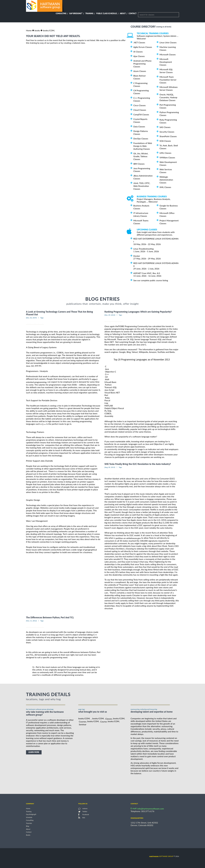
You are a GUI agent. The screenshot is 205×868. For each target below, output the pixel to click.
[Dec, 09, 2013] (110, 315)
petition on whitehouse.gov (128, 538)
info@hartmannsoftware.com (151, 809)
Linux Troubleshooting (143, 249)
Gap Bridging (76, 13)
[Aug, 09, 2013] (110, 467)
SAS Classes (165, 127)
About (123, 13)
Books (28, 835)
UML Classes (165, 153)
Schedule (29, 817)
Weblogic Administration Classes (166, 180)
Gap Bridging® (31, 814)
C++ (44, 424)
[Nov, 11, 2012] (31, 621)
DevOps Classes (141, 139)
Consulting (61, 13)
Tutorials (29, 823)
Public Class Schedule (107, 13)
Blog (28, 826)
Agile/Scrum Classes (143, 47)
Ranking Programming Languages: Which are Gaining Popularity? (138, 312)
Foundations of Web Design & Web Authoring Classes (143, 146)
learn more (34, 752)
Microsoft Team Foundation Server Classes (168, 80)
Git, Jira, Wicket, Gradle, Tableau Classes (141, 156)
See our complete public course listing (151, 280)
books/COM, (49, 30)
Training (89, 13)
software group (161, 856)
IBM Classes (139, 164)
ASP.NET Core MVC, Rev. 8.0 (147, 273)
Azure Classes (140, 71)
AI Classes (138, 52)
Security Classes (167, 132)
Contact (133, 13)
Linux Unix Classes (168, 42)
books (37, 30)
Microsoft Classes (168, 54)
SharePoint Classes (168, 136)
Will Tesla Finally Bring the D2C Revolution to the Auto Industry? (138, 464)
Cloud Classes (140, 110)
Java (28, 366)
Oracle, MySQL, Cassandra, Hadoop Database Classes (168, 97)
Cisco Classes (139, 105)
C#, (32, 366)
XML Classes (165, 187)
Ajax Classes (139, 56)
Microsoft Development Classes (166, 62)
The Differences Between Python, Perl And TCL (50, 617)
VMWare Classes (167, 157)
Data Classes (139, 126)
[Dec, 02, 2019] (31, 318)
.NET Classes (139, 42)
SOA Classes (165, 141)
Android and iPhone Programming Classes (142, 64)
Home (29, 30)
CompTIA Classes (141, 114)
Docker (137, 256)
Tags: (42, 318)
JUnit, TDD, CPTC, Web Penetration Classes (142, 186)
